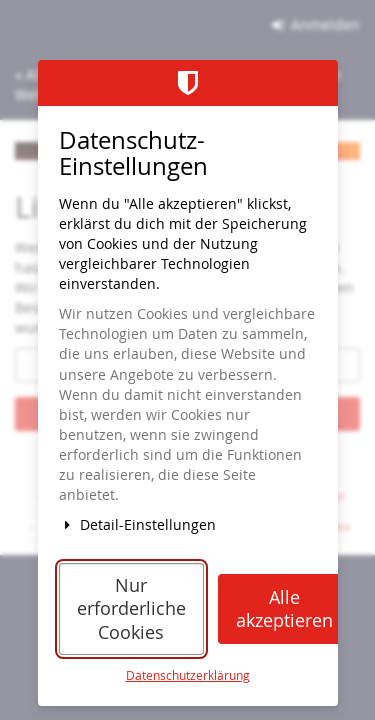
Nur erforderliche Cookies (131, 609)
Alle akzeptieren (284, 609)
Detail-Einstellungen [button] (138, 524)
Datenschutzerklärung (188, 675)
